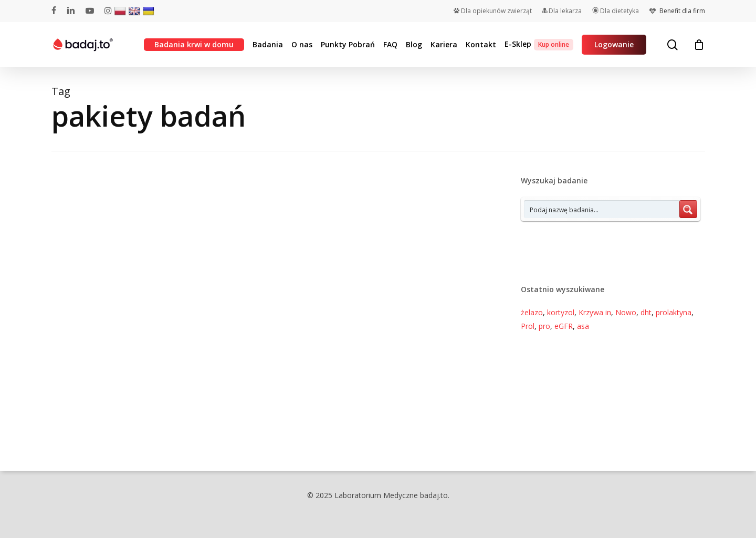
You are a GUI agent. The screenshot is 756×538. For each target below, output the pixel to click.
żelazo (532, 312)
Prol (528, 326)
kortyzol (561, 312)
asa (583, 326)
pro (544, 326)
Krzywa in (595, 312)
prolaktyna (674, 312)
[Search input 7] (602, 209)
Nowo (626, 312)
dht (646, 312)
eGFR (564, 326)
